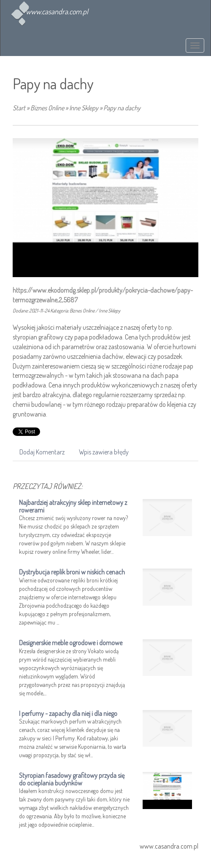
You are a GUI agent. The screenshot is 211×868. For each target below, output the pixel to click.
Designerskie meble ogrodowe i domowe (71, 643)
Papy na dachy (122, 108)
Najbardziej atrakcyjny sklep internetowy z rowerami (73, 506)
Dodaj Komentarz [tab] (42, 452)
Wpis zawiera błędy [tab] (104, 452)
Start (19, 108)
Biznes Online (47, 108)
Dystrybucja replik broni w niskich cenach (72, 572)
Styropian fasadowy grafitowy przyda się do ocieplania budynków (72, 779)
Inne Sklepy (84, 108)
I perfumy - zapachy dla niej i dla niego (68, 713)
